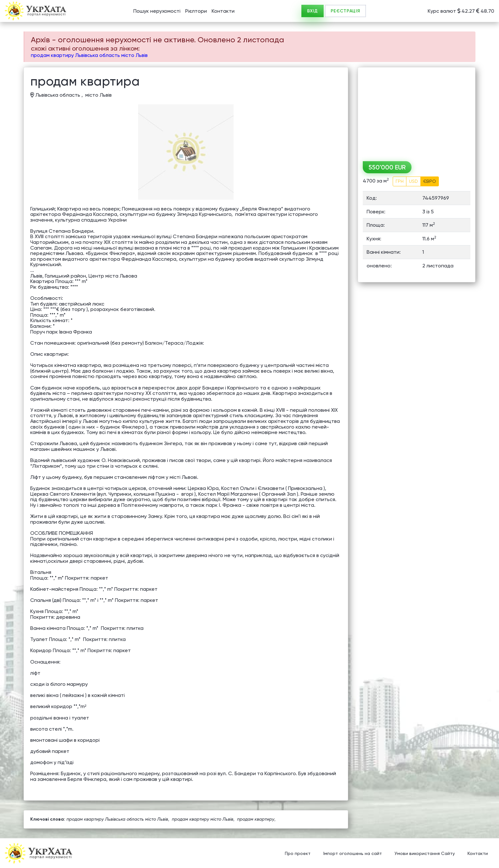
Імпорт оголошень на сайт (353, 854)
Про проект (298, 854)
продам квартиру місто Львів (203, 819)
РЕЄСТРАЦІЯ (345, 11)
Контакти (223, 11)
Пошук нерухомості (157, 11)
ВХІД (313, 11)
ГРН (400, 181)
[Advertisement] (417, 112)
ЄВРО (430, 181)
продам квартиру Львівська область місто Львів (89, 55)
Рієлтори (196, 11)
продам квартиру (256, 819)
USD (413, 181)
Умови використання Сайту (425, 854)
